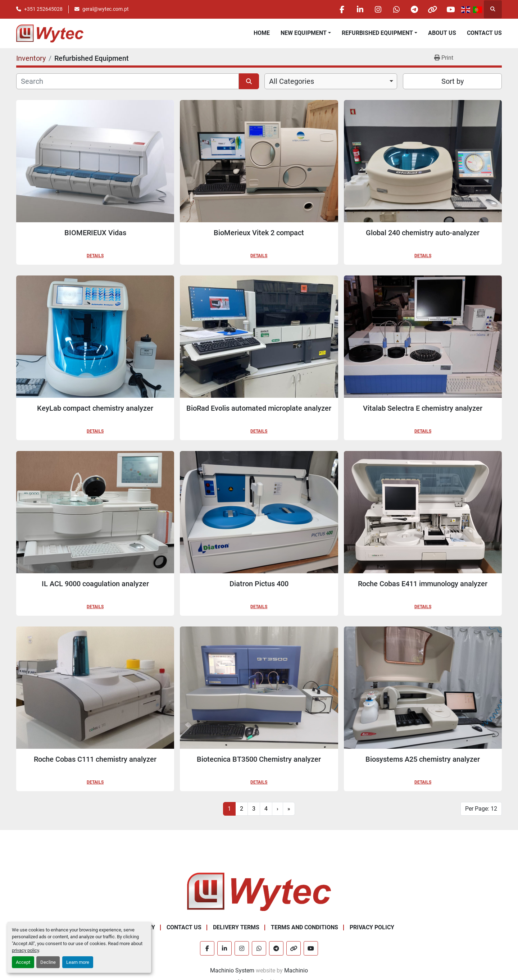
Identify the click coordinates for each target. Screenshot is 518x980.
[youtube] (450, 9)
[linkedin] (359, 9)
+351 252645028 (43, 9)
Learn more (78, 962)
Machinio (296, 970)
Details (95, 256)
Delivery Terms (236, 927)
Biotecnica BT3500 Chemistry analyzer (259, 759)
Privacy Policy (372, 927)
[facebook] (340, 9)
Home (262, 33)
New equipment (304, 33)
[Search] (128, 81)
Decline (48, 962)
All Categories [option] (292, 81)
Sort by (453, 81)
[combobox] (331, 81)
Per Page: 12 (481, 809)
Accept (23, 962)
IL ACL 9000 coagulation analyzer (95, 584)
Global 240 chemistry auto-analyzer (423, 233)
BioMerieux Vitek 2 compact (259, 233)
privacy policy (25, 950)
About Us (442, 33)
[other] (432, 9)
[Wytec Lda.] (259, 891)
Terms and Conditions (305, 927)
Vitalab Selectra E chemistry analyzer (423, 408)
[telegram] (414, 9)
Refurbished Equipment (377, 33)
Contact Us (484, 33)
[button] (306, 33)
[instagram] (377, 9)
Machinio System (232, 970)
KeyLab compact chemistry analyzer (95, 408)
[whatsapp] (395, 9)
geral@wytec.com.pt (106, 9)
